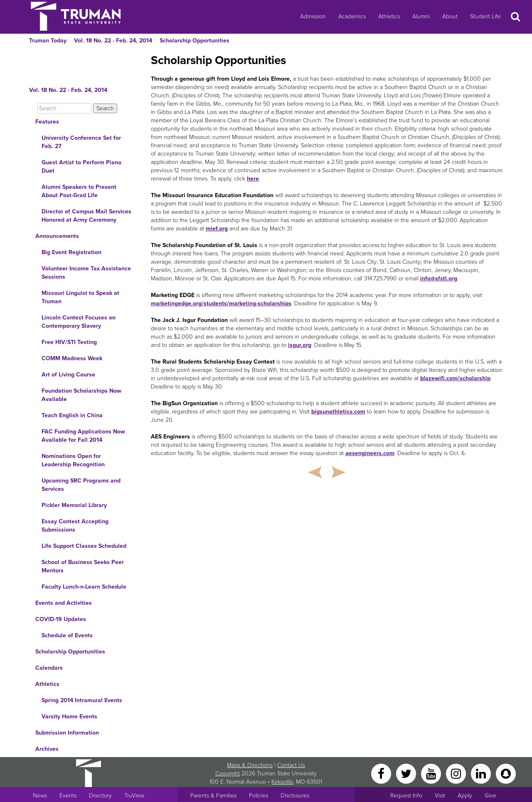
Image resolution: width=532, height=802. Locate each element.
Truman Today (48, 41)
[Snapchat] (506, 773)
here (253, 179)
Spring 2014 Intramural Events (82, 700)
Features (47, 122)
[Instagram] (457, 773)
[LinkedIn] (482, 773)
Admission (313, 16)
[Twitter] (407, 773)
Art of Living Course (68, 375)
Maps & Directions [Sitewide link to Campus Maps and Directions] (250, 765)
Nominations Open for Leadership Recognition (73, 460)
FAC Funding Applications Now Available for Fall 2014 (83, 436)
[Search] (64, 108)
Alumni (421, 16)
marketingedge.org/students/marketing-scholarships (221, 303)
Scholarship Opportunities (195, 41)
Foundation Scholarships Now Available (81, 395)
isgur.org (300, 345)
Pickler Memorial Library (74, 505)
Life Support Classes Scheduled (84, 546)
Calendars (49, 668)
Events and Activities (64, 603)
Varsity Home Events (69, 717)
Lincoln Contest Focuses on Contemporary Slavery (79, 322)
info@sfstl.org (439, 278)
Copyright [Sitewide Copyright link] (228, 774)
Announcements (57, 236)
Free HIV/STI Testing (69, 342)
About (450, 16)
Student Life (485, 16)
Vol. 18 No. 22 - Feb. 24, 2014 (113, 41)
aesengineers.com (370, 453)
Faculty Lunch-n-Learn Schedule (84, 587)
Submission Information (67, 733)
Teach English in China (72, 415)
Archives (47, 749)
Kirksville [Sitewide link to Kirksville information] (282, 782)
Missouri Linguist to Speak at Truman (80, 297)
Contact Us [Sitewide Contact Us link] (291, 765)
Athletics (389, 16)
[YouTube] (432, 773)
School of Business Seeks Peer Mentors (83, 566)
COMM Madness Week (72, 358)
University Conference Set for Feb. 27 (81, 142)
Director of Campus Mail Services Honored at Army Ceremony (86, 216)
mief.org (217, 229)
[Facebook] (382, 773)
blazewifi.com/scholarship (455, 378)
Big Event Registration (71, 252)
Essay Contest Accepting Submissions (75, 526)
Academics (352, 16)
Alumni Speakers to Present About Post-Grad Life (79, 191)
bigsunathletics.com (338, 412)
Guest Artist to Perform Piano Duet (81, 167)
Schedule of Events (67, 635)
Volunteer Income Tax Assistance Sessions (86, 273)
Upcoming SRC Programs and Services (81, 485)
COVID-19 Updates (61, 619)
